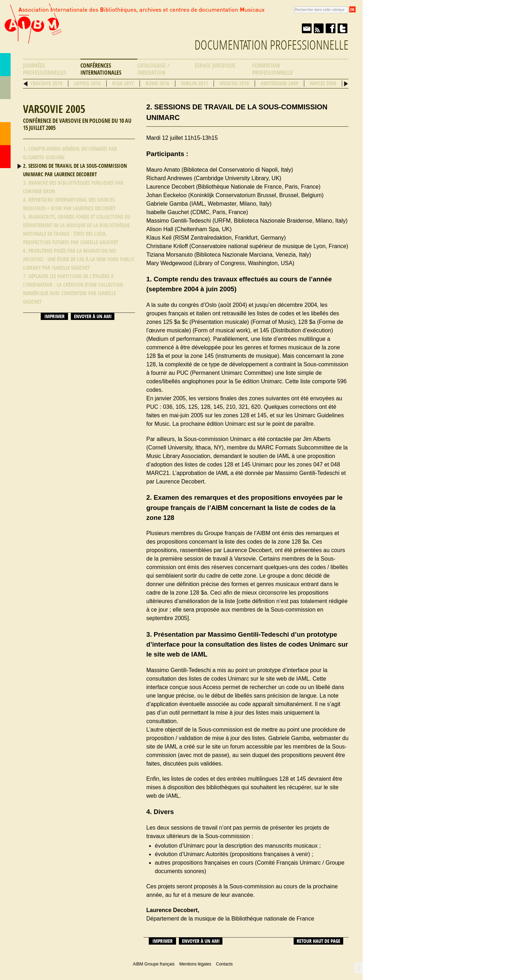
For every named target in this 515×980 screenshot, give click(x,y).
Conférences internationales (101, 69)
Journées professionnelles (45, 69)
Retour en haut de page (358, 968)
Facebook (330, 28)
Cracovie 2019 (46, 84)
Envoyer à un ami (306, 28)
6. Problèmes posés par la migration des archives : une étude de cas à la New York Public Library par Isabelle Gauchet (79, 259)
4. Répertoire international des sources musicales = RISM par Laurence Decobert (69, 204)
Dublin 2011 (194, 84)
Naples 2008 (323, 84)
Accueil (5, 157)
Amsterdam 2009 (279, 84)
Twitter (343, 28)
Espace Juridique (215, 66)
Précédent (26, 84)
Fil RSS (318, 28)
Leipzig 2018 (87, 84)
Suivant (346, 84)
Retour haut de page (318, 941)
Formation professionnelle (273, 69)
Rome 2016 (157, 84)
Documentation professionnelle (271, 45)
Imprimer (54, 316)
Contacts (5, 134)
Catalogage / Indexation (153, 69)
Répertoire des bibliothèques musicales (5, 88)
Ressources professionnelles (5, 111)
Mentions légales (195, 964)
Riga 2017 (123, 84)
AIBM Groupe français (32, 29)
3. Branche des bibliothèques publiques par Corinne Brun (73, 187)
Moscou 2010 (234, 84)
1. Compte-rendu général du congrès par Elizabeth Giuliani (70, 153)
